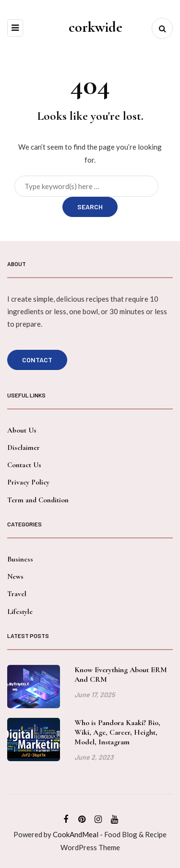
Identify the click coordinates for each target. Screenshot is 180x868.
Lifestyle (20, 612)
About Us (22, 430)
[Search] (86, 186)
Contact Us (24, 465)
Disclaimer (24, 447)
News (15, 576)
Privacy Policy (28, 482)
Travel (17, 594)
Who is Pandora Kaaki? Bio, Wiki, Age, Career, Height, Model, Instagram (117, 735)
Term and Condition (38, 500)
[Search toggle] (162, 28)
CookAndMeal (76, 834)
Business (20, 559)
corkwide (96, 27)
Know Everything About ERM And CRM (121, 677)
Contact (37, 360)
